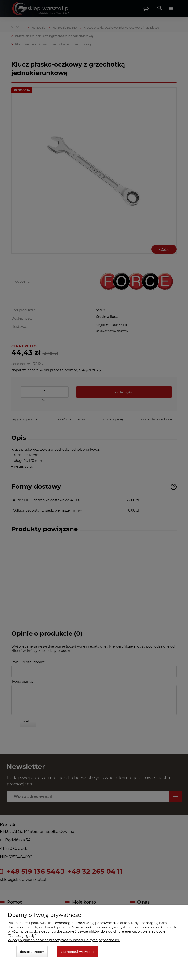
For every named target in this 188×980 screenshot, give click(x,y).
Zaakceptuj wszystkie (78, 952)
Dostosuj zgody (32, 952)
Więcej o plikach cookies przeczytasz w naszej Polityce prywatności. (64, 940)
